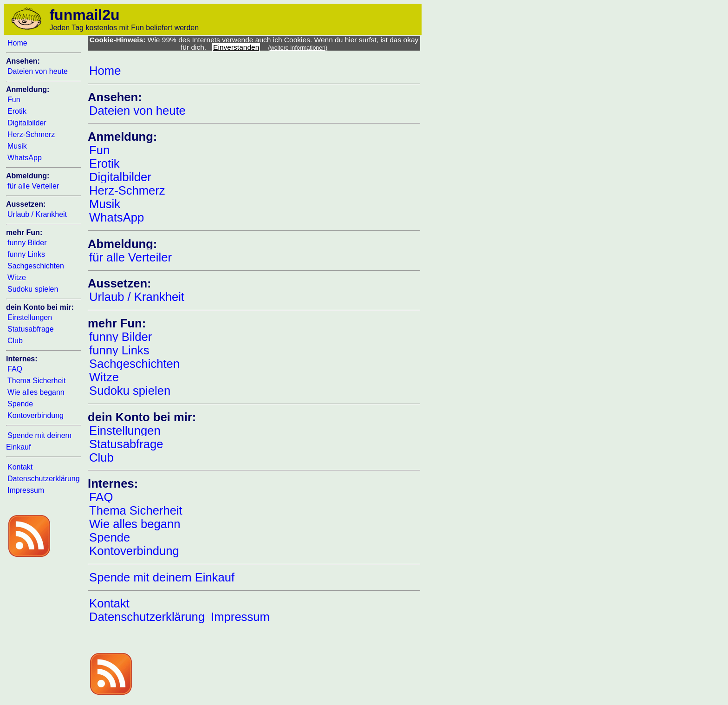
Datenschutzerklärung (44, 479)
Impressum (26, 490)
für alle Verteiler (33, 186)
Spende (20, 404)
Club (15, 341)
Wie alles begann (36, 392)
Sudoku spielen (33, 289)
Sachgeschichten (36, 266)
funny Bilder (27, 243)
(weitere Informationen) (298, 48)
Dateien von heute (38, 71)
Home (17, 43)
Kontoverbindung (36, 415)
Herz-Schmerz (31, 134)
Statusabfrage (31, 329)
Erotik (17, 111)
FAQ (15, 369)
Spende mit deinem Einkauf (162, 577)
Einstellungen (30, 317)
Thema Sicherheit (36, 381)
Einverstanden (236, 47)
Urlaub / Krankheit (37, 214)
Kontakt (20, 467)
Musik (17, 146)
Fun (14, 100)
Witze (17, 277)
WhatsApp (25, 158)
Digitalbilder (27, 123)
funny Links (26, 254)
